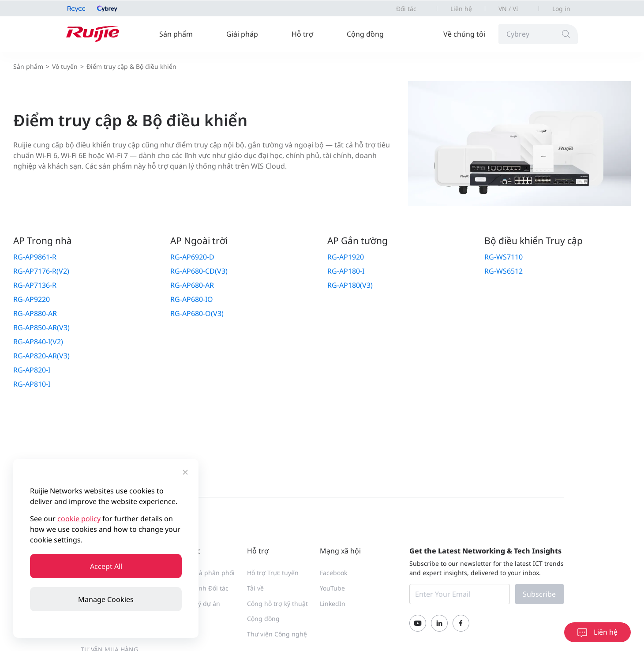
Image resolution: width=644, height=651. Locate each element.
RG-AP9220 (32, 299)
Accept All (106, 566)
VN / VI (508, 9)
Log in (561, 9)
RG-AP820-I (32, 370)
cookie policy (79, 519)
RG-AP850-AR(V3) (41, 327)
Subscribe (539, 594)
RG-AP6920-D (192, 257)
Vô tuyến (65, 66)
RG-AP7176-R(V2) (41, 271)
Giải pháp (242, 34)
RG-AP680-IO (192, 299)
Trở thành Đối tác (203, 588)
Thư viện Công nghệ (277, 634)
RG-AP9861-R (35, 257)
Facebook (333, 573)
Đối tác (406, 9)
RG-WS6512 (504, 271)
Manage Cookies (106, 599)
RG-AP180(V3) (350, 285)
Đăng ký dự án (199, 604)
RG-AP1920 (346, 257)
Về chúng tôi (464, 34)
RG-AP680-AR (192, 285)
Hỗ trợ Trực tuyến (273, 573)
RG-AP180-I (346, 271)
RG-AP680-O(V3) (197, 313)
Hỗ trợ (302, 34)
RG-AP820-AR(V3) (41, 356)
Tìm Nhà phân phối (206, 573)
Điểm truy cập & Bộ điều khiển (131, 66)
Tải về (255, 588)
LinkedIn (333, 604)
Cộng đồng (365, 34)
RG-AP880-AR (35, 313)
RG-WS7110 (504, 257)
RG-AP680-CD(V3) (199, 271)
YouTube (332, 588)
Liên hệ (461, 9)
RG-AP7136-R (35, 285)
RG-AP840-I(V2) (38, 342)
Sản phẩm (176, 34)
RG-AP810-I (32, 384)
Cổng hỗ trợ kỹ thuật (277, 604)
